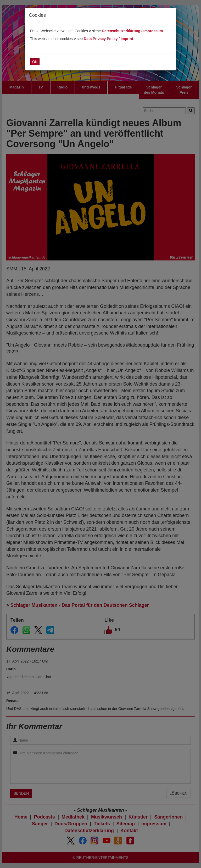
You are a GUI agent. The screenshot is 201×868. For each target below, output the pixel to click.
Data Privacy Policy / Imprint (108, 39)
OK (35, 62)
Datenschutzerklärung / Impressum (132, 31)
